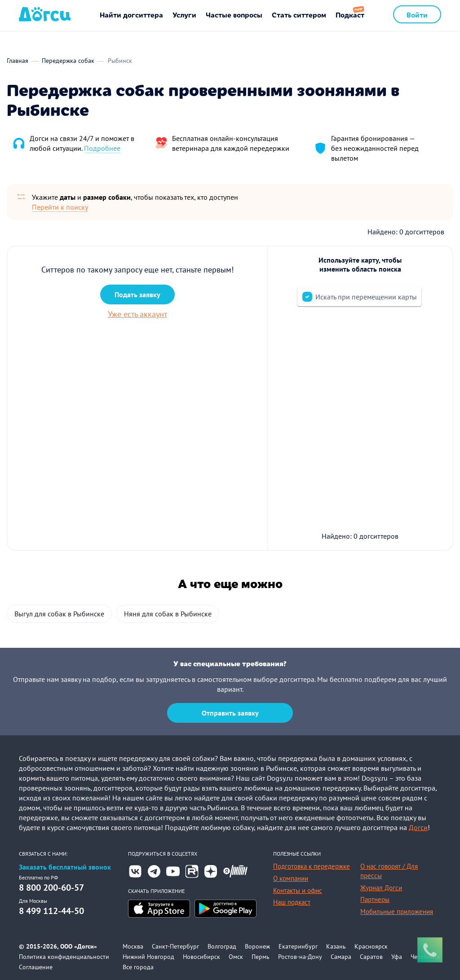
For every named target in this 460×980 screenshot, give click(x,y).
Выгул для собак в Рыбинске (59, 614)
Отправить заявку (230, 713)
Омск (236, 957)
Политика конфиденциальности (64, 957)
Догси (418, 827)
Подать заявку (137, 294)
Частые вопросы (234, 14)
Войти (417, 14)
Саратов (371, 957)
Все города (138, 967)
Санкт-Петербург (175, 946)
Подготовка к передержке (312, 866)
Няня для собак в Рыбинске (168, 614)
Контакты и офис (298, 890)
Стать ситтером (299, 14)
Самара (341, 957)
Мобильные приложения (397, 912)
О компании (291, 878)
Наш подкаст (292, 902)
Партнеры (375, 899)
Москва (133, 946)
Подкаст (350, 14)
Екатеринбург (298, 946)
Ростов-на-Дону (300, 957)
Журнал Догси (381, 888)
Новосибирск (201, 957)
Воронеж (257, 946)
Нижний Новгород (148, 957)
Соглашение (36, 967)
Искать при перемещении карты (366, 297)
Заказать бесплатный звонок (65, 867)
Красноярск (371, 946)
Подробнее (102, 148)
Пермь (261, 957)
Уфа (397, 957)
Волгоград (222, 946)
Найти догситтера (131, 14)
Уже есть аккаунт (137, 314)
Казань (336, 946)
